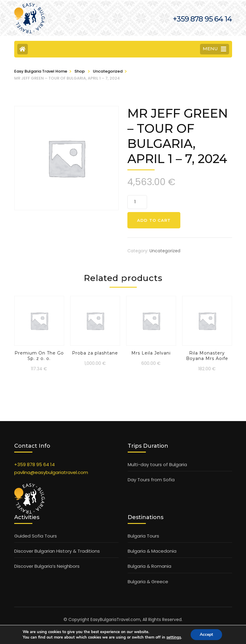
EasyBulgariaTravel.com (115, 619)
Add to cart (154, 220)
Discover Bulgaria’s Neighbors (47, 566)
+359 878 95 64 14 (34, 464)
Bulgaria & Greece (148, 582)
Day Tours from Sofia (151, 480)
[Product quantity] (137, 202)
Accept (206, 634)
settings (174, 637)
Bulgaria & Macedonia (152, 551)
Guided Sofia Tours (36, 536)
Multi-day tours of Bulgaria (157, 464)
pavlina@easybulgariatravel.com (51, 472)
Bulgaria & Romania (149, 566)
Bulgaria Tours (143, 536)
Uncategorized (165, 251)
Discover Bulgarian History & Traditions (57, 551)
